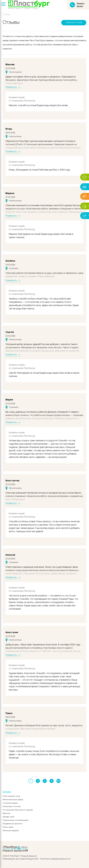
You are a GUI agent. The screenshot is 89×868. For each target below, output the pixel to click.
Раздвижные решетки (13, 824)
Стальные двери (10, 803)
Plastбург (14, 856)
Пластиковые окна (11, 796)
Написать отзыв (74, 23)
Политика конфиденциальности (55, 859)
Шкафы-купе (9, 817)
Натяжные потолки (12, 806)
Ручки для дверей (11, 831)
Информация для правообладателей (20, 859)
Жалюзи (6, 813)
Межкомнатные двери (13, 800)
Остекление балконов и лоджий (18, 810)
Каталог (7, 792)
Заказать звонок (80, 5)
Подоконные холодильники (15, 820)
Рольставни (8, 827)
